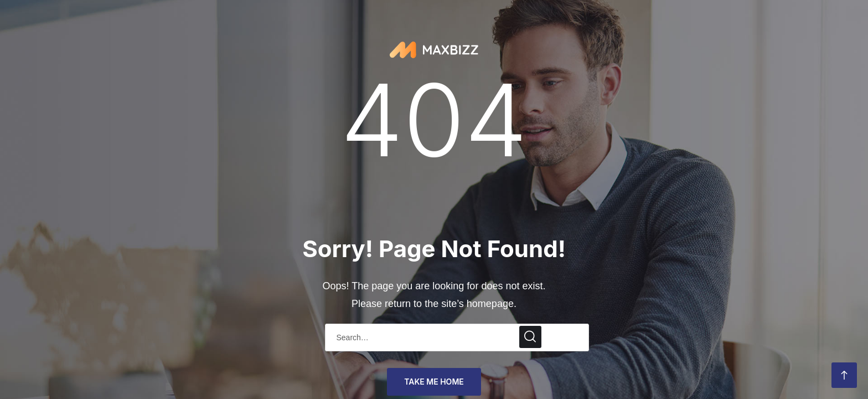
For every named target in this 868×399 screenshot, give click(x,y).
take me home (434, 382)
